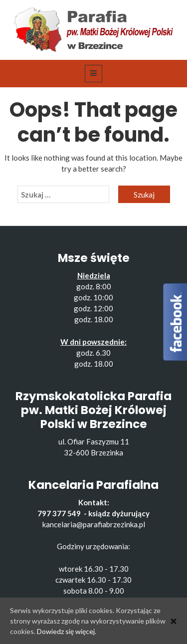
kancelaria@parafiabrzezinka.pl (94, 524)
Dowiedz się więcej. (67, 631)
